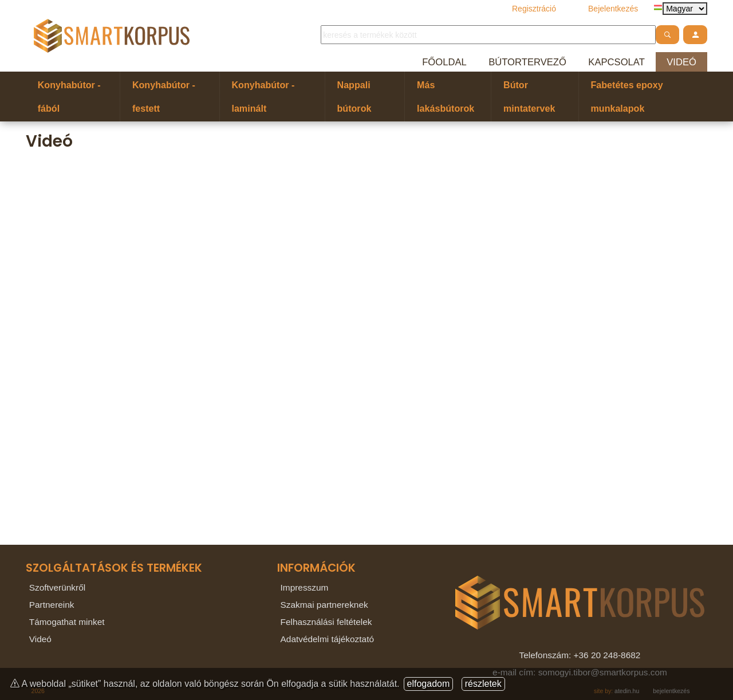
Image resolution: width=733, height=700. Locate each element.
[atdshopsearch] (668, 35)
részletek (483, 684)
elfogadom (429, 684)
